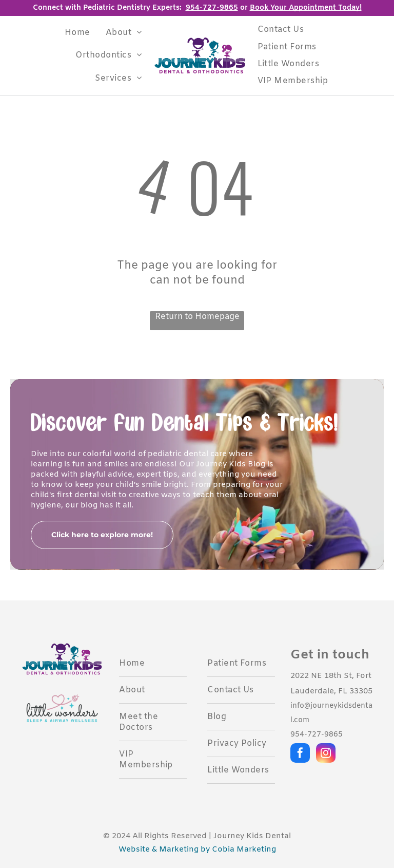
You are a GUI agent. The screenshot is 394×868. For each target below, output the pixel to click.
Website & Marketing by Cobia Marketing (197, 850)
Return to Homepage (197, 317)
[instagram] (326, 754)
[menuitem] (77, 33)
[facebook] (300, 754)
